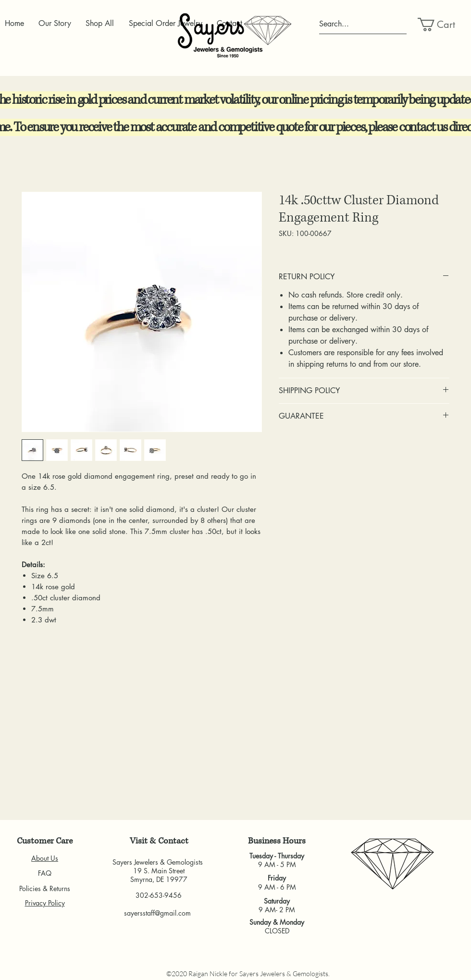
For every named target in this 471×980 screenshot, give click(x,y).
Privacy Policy (45, 903)
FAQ (45, 873)
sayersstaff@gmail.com (157, 913)
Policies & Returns (45, 888)
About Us (45, 858)
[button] (441, 25)
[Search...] (363, 24)
